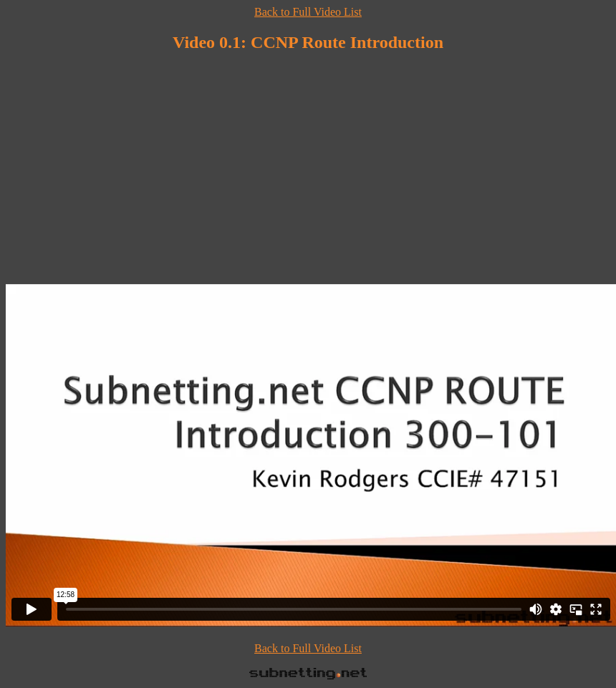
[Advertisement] (308, 167)
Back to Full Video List (308, 12)
